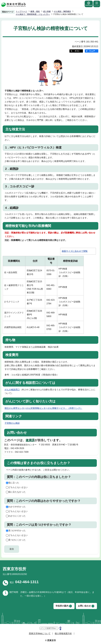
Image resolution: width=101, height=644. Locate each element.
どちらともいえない (18, 487)
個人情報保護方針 (63, 633)
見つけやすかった (17, 531)
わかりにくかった (17, 516)
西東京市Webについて (40, 633)
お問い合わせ (84, 606)
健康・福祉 (35, 11)
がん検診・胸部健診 (62, 11)
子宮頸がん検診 (12, 423)
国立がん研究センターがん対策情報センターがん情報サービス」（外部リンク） (43, 408)
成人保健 (47, 11)
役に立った (14, 483)
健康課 (30, 440)
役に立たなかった (17, 492)
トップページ (21, 11)
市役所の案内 (62, 606)
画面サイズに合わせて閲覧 (75, 251)
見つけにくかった (17, 540)
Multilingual (89, 4)
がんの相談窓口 (12, 390)
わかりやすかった (17, 507)
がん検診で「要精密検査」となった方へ (33, 14)
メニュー (97, 4)
